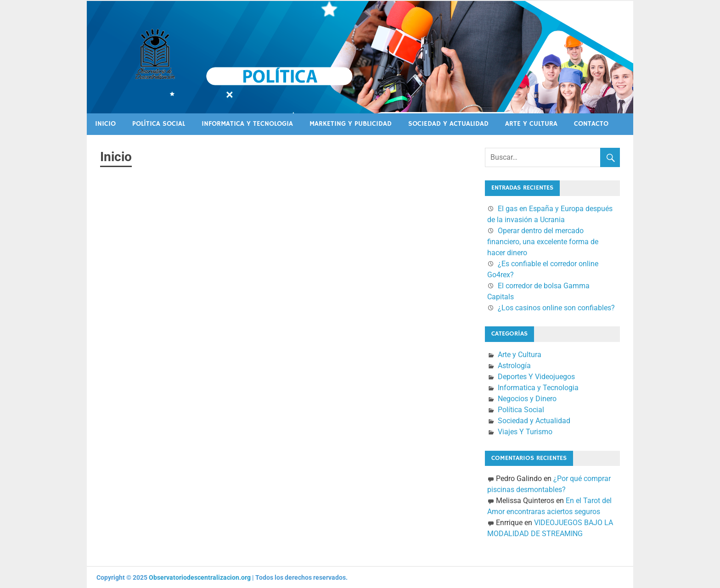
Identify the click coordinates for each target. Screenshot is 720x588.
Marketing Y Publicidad (351, 124)
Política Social (159, 124)
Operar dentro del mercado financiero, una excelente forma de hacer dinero (543, 242)
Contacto (591, 124)
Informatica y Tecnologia (247, 124)
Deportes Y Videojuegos (536, 377)
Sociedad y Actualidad (448, 124)
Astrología (514, 366)
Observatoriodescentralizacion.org (200, 577)
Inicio (105, 124)
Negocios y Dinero (527, 399)
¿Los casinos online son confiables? (556, 308)
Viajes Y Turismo (525, 432)
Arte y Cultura (531, 124)
